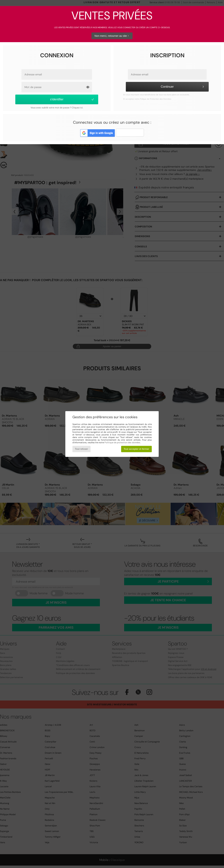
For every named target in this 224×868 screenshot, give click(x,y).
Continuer (183, 87)
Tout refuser (81, 449)
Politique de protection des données (122, 442)
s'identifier (72, 99)
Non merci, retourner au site (112, 36)
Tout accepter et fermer (136, 449)
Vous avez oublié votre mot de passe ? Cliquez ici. (57, 108)
